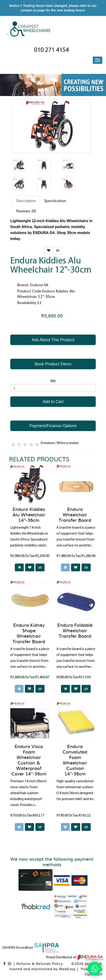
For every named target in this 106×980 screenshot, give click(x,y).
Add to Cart (53, 402)
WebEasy (67, 969)
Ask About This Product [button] (53, 340)
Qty (53, 381)
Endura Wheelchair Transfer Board (75, 514)
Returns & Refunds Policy (40, 963)
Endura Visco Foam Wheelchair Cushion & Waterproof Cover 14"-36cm (29, 760)
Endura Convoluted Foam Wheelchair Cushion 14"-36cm (75, 760)
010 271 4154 (51, 50)
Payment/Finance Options (53, 426)
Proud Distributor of (75, 957)
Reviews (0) (26, 211)
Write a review (68, 443)
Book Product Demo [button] (53, 364)
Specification (55, 200)
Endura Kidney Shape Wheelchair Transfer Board (29, 633)
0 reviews (48, 443)
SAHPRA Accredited (31, 948)
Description (26, 200)
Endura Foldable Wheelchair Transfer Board (75, 630)
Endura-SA (39, 285)
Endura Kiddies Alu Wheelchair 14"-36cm (29, 514)
